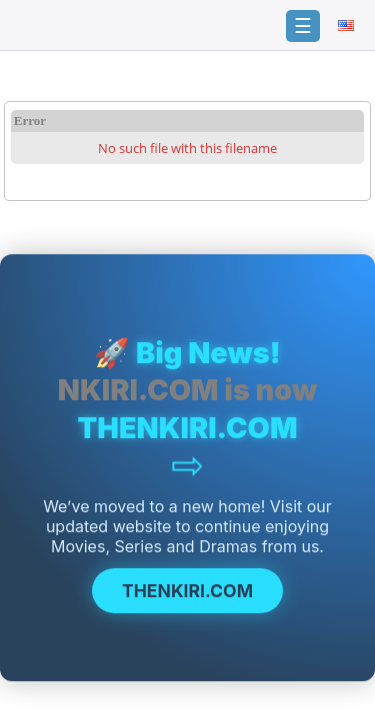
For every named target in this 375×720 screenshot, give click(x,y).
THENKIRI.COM (187, 592)
